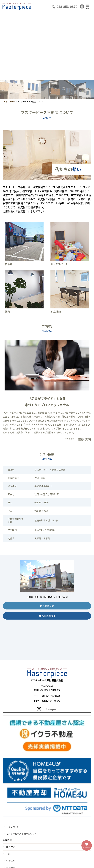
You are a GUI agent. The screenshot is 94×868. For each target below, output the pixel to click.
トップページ (13, 827)
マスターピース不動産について (21, 834)
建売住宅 (11, 847)
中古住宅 (11, 861)
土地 (8, 854)
